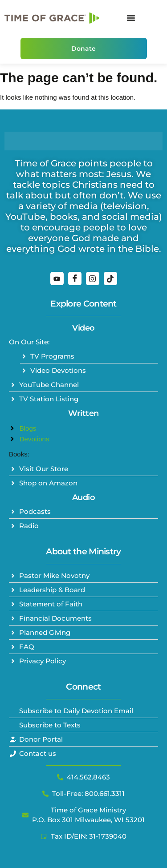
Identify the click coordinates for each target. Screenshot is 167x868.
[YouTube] (57, 279)
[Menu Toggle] (131, 18)
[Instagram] (93, 279)
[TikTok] (110, 279)
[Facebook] (75, 279)
